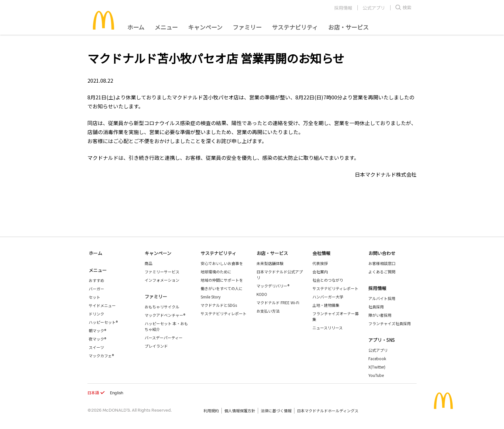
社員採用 (376, 307)
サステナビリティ (295, 27)
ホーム (136, 27)
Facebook (377, 358)
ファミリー (247, 27)
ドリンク (96, 314)
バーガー (96, 289)
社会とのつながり (328, 280)
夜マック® (97, 339)
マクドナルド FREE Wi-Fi (278, 302)
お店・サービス (348, 27)
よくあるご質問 (382, 272)
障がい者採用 (380, 315)
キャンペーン (205, 27)
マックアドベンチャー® (165, 315)
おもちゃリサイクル (162, 307)
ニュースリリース (328, 328)
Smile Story (211, 297)
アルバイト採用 (382, 298)
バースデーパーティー (164, 338)
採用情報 (343, 8)
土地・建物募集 (326, 305)
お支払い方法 (268, 311)
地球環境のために (216, 272)
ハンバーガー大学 (328, 297)
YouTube (376, 375)
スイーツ (96, 347)
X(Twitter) (377, 367)
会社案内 (320, 272)
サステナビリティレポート (224, 313)
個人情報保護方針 (240, 411)
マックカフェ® (101, 356)
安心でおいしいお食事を (222, 263)
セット (94, 297)
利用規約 (211, 411)
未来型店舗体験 (270, 263)
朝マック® (97, 330)
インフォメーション (162, 280)
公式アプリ (374, 8)
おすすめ (96, 280)
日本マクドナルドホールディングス (328, 411)
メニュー (98, 270)
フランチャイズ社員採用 (390, 323)
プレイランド (156, 346)
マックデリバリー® (273, 286)
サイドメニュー (102, 305)
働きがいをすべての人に (222, 288)
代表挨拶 (320, 263)
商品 (148, 263)
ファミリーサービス (162, 272)
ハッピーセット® (103, 322)
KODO (262, 294)
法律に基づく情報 (276, 411)
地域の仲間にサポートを (222, 280)
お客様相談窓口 (382, 263)
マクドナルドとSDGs (219, 305)
